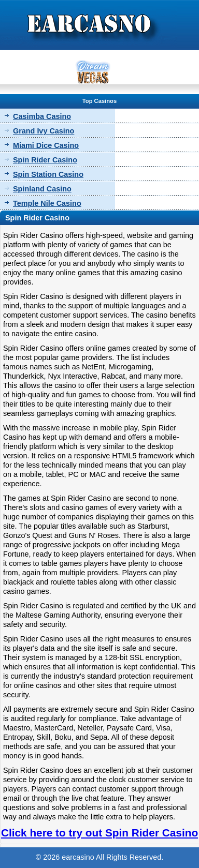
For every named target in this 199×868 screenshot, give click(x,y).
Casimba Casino (42, 116)
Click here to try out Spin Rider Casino (99, 833)
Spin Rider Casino (45, 160)
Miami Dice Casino (46, 145)
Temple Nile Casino (47, 203)
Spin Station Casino (48, 174)
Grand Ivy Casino (44, 131)
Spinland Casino (42, 189)
